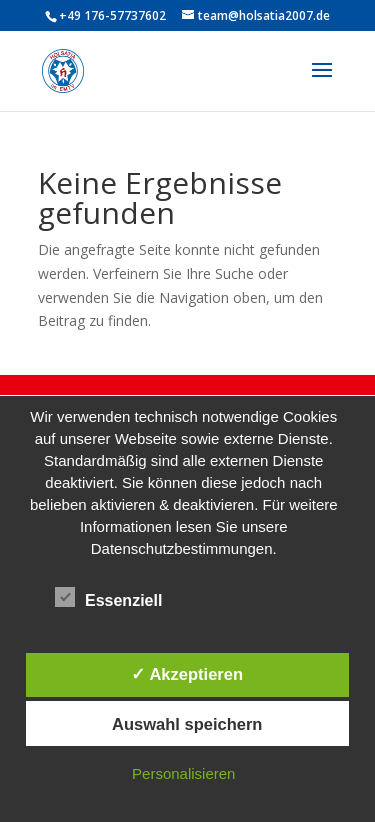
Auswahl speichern (187, 724)
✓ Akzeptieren (187, 674)
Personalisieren (183, 773)
